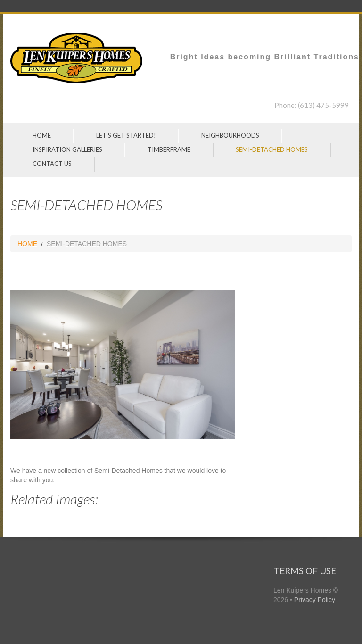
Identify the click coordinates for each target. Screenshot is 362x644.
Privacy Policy (315, 600)
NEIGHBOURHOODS (230, 135)
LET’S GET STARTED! (126, 135)
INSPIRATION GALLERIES (67, 149)
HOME (42, 135)
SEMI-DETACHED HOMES (272, 149)
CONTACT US (52, 164)
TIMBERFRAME (169, 149)
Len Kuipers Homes (302, 590)
